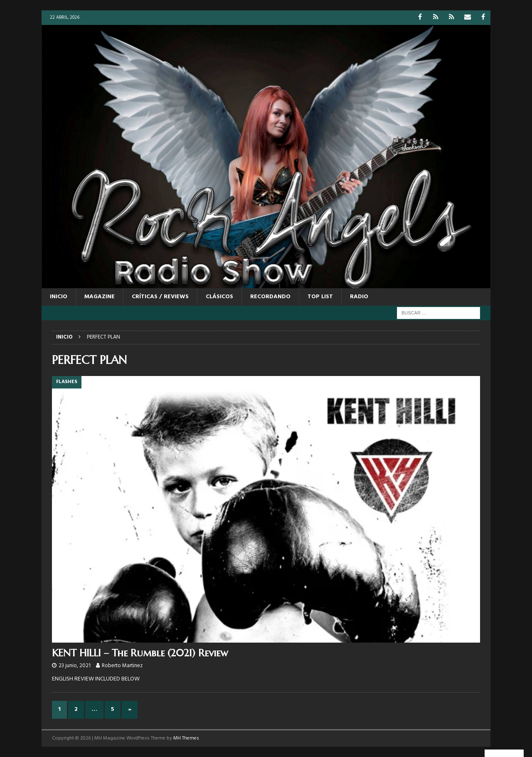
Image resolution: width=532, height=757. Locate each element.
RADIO (359, 297)
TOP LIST (320, 297)
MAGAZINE (100, 297)
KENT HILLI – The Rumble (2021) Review (140, 653)
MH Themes (186, 738)
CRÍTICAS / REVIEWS (160, 297)
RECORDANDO (270, 297)
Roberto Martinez (122, 666)
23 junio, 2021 (75, 666)
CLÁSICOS (219, 297)
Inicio (59, 297)
